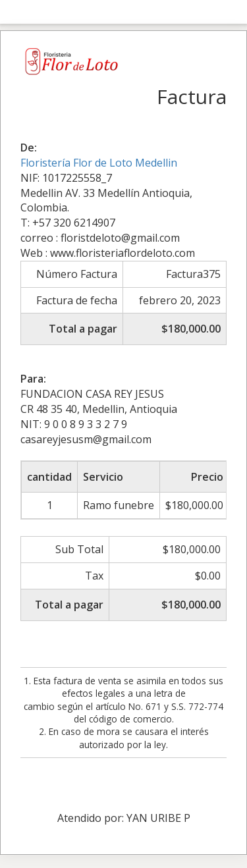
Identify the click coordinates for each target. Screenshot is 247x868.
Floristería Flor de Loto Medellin (99, 163)
